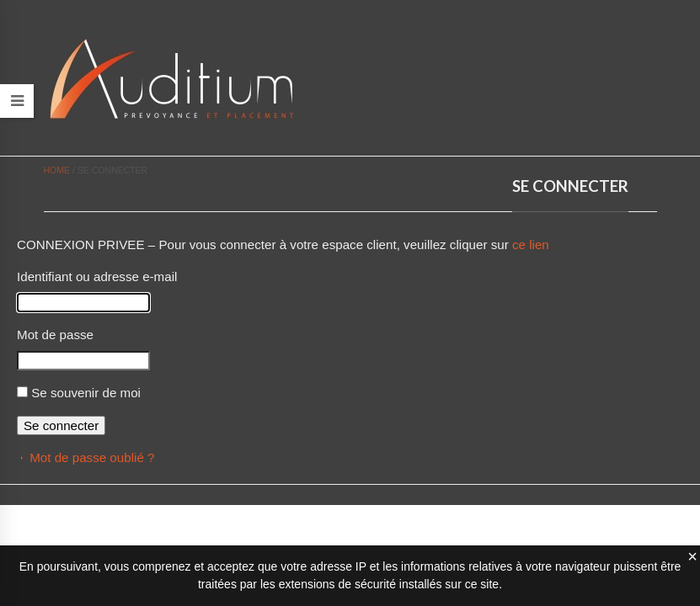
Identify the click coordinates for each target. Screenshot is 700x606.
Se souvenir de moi (86, 393)
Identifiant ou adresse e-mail (97, 276)
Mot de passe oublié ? (92, 457)
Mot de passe (55, 335)
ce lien (531, 245)
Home (57, 170)
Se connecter (61, 425)
